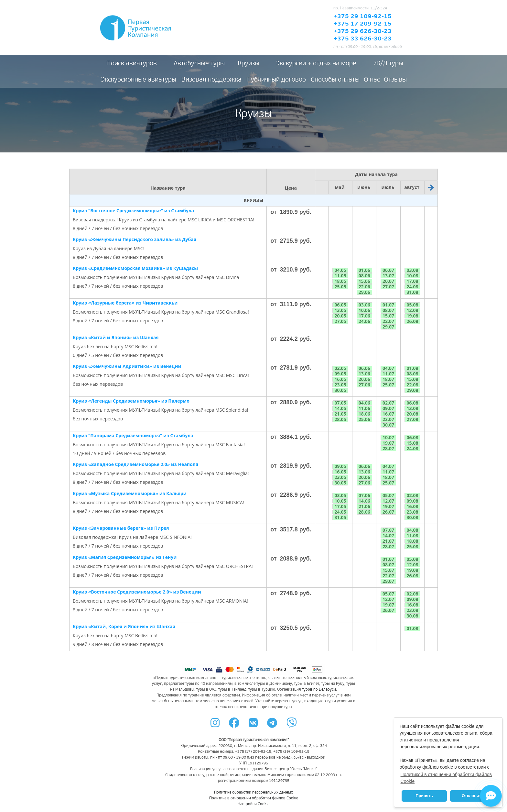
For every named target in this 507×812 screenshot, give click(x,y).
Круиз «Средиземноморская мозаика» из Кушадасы (135, 268)
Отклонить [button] (473, 796)
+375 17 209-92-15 (362, 24)
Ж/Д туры (389, 63)
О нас (372, 80)
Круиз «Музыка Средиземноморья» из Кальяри (130, 493)
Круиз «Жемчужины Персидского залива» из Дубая (135, 239)
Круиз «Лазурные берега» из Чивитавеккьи (125, 303)
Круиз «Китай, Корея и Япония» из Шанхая (124, 626)
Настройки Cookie (253, 804)
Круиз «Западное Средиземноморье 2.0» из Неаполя (135, 464)
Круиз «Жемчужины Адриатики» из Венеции (127, 366)
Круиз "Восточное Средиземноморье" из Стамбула (133, 211)
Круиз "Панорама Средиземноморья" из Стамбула (133, 435)
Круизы (248, 63)
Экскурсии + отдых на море (316, 63)
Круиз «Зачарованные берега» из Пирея (121, 528)
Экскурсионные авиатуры (139, 80)
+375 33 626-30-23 (362, 39)
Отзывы (395, 80)
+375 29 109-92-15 (362, 17)
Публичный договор (276, 80)
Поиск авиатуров (132, 63)
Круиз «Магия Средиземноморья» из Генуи (125, 557)
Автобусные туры (199, 63)
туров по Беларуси (319, 690)
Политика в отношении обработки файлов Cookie (254, 798)
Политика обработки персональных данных (253, 792)
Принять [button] (424, 796)
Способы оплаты (335, 80)
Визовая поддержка (211, 80)
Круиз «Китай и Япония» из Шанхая (116, 337)
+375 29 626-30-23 (362, 31)
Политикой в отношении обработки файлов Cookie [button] (446, 778)
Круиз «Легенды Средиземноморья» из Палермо (131, 401)
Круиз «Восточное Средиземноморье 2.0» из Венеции (137, 592)
